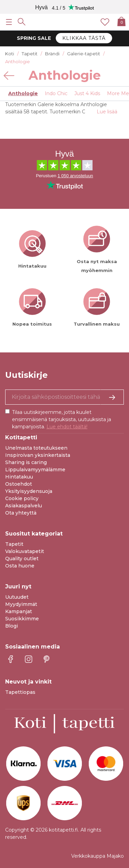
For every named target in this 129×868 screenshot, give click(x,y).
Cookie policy (22, 498)
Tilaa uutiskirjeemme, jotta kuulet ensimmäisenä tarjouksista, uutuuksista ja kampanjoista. (62, 419)
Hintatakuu (19, 477)
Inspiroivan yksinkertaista (38, 455)
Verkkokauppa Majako (98, 856)
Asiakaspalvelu (24, 506)
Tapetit (14, 544)
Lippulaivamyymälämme (35, 470)
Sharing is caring (26, 462)
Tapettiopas (20, 692)
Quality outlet (22, 559)
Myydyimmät (21, 604)
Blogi (12, 626)
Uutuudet (17, 597)
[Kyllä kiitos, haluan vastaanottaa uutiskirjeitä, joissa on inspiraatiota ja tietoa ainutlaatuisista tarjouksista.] (64, 397)
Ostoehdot (19, 484)
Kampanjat (19, 611)
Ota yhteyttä (21, 513)
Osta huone (20, 566)
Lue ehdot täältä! (67, 427)
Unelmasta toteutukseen (36, 448)
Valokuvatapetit (25, 551)
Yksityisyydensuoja (29, 491)
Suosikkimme (22, 619)
